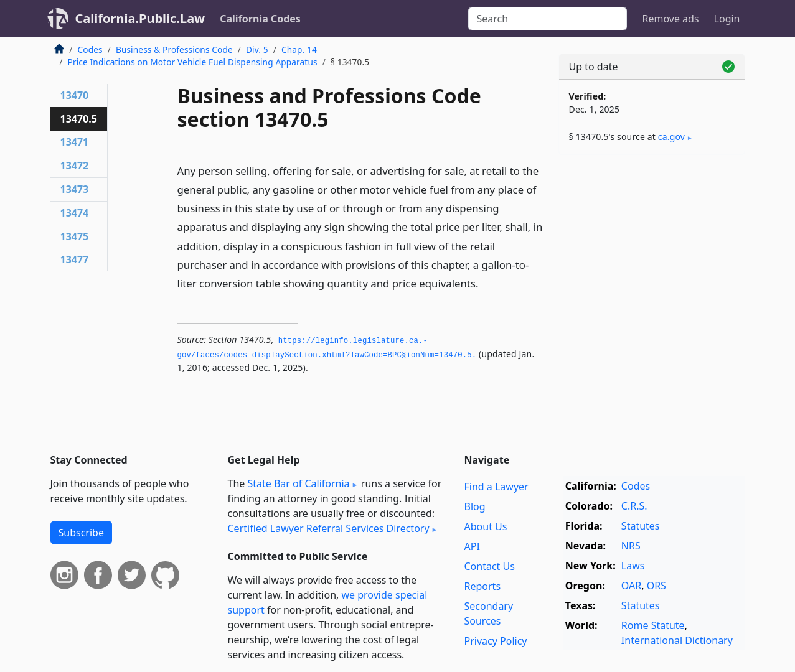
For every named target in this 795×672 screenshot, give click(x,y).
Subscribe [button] (81, 533)
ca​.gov (671, 137)
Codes (90, 49)
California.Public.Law (140, 18)
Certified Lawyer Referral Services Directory (329, 528)
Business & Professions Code (174, 49)
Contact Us (490, 566)
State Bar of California (298, 483)
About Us (486, 526)
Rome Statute (653, 625)
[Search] (548, 19)
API (472, 546)
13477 (75, 259)
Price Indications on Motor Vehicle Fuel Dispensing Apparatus (193, 62)
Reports (483, 586)
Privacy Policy (496, 641)
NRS (631, 546)
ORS (656, 586)
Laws (633, 566)
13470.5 (79, 119)
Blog (475, 506)
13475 (75, 236)
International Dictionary (677, 640)
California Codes (260, 19)
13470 (75, 95)
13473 (75, 189)
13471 (75, 142)
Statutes (641, 526)
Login (727, 19)
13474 (75, 213)
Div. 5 (257, 49)
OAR (631, 586)
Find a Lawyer (496, 487)
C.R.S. (634, 506)
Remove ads (670, 19)
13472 (75, 166)
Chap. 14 (299, 49)
